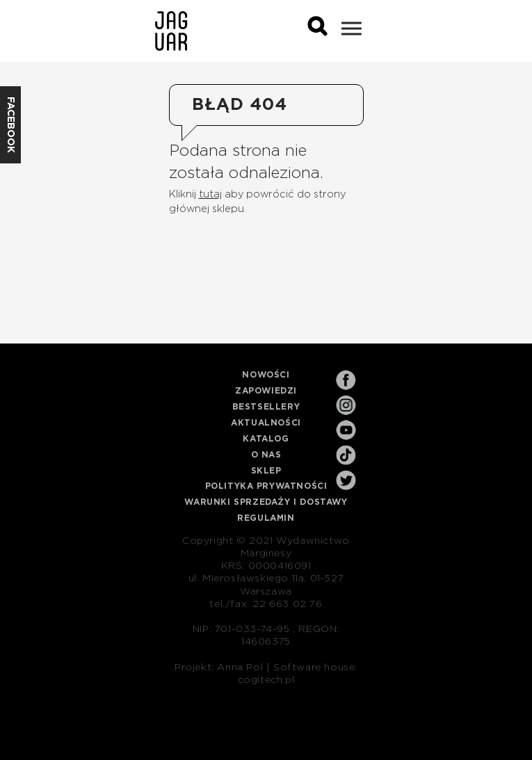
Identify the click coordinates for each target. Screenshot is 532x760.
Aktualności (266, 423)
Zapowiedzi (266, 391)
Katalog (266, 439)
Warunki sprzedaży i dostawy (266, 502)
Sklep (266, 471)
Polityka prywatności (266, 486)
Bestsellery (266, 407)
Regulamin (266, 518)
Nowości (266, 375)
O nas (266, 455)
